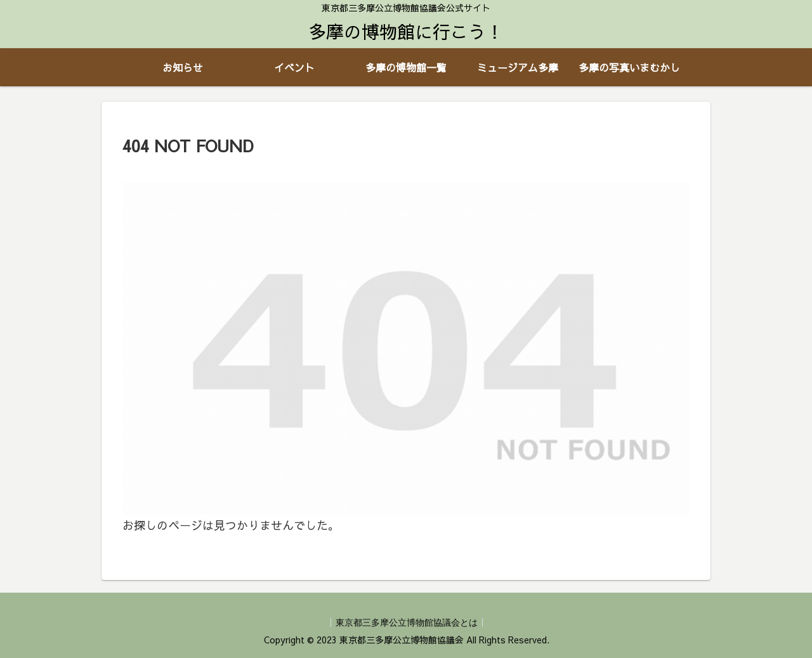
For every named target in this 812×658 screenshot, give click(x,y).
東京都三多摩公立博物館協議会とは (407, 622)
